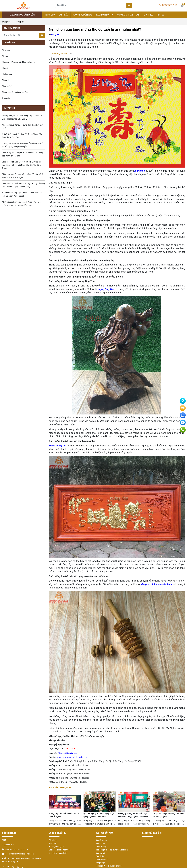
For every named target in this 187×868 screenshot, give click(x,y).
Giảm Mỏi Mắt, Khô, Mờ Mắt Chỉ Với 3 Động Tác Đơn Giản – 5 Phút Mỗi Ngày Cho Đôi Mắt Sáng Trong (22, 165)
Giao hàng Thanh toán (128, 15)
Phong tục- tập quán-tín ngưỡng (15, 92)
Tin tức (161, 15)
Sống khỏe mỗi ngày (82, 15)
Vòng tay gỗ (101, 867)
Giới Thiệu (53, 848)
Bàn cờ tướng (101, 844)
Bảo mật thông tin (56, 851)
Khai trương (7, 74)
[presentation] (54, 814)
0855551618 (170, 5)
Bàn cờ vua (100, 848)
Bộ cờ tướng (101, 851)
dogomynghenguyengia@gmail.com (19, 858)
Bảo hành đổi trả (105, 15)
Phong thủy (7, 80)
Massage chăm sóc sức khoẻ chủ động (18, 62)
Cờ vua (5, 56)
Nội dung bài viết (60, 53)
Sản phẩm (64, 15)
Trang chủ (49, 15)
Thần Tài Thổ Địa (103, 864)
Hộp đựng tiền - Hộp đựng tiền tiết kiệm (112, 854)
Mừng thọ (20, 22)
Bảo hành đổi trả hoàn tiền (60, 854)
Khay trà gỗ (100, 857)
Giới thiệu (148, 15)
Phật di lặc (100, 860)
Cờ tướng (6, 50)
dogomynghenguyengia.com (16, 853)
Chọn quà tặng (8, 86)
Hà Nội (138, 761)
